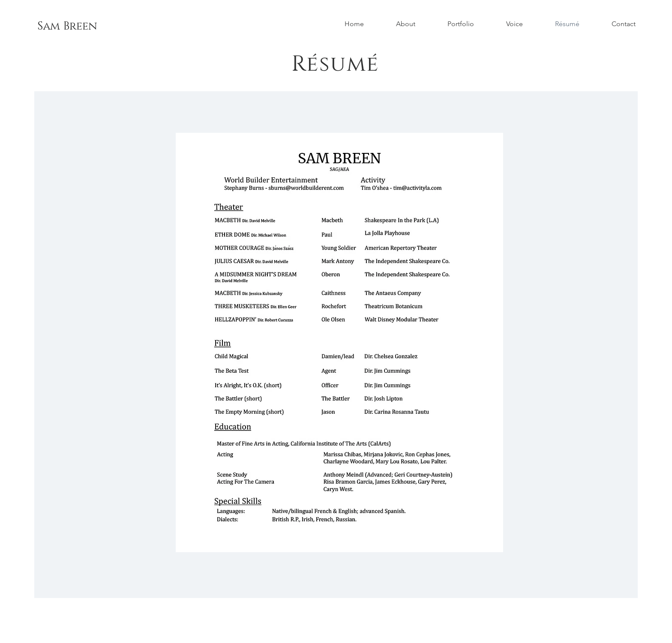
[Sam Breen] (67, 27)
